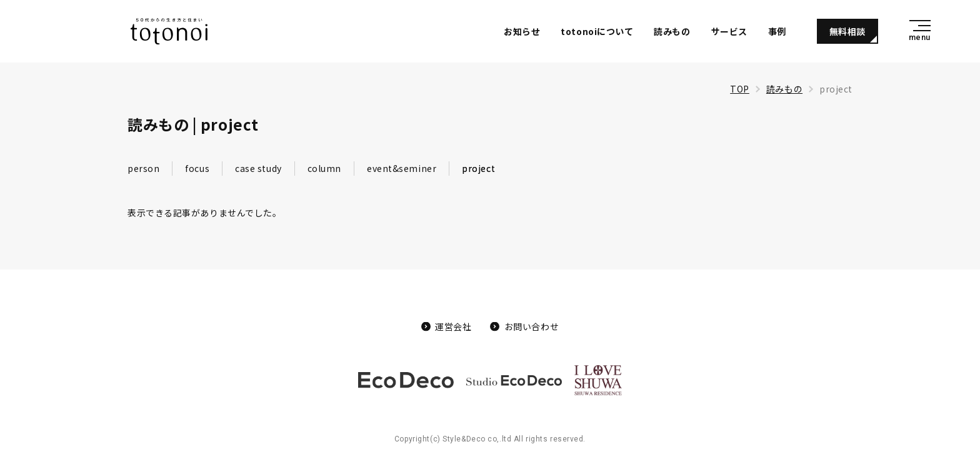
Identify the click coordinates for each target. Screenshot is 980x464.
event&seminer (402, 168)
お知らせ (522, 31)
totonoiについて (597, 31)
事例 (777, 31)
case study (258, 168)
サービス (729, 31)
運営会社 (453, 326)
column (324, 168)
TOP (740, 89)
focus (197, 168)
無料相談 (847, 31)
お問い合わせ (532, 326)
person (143, 168)
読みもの (672, 31)
